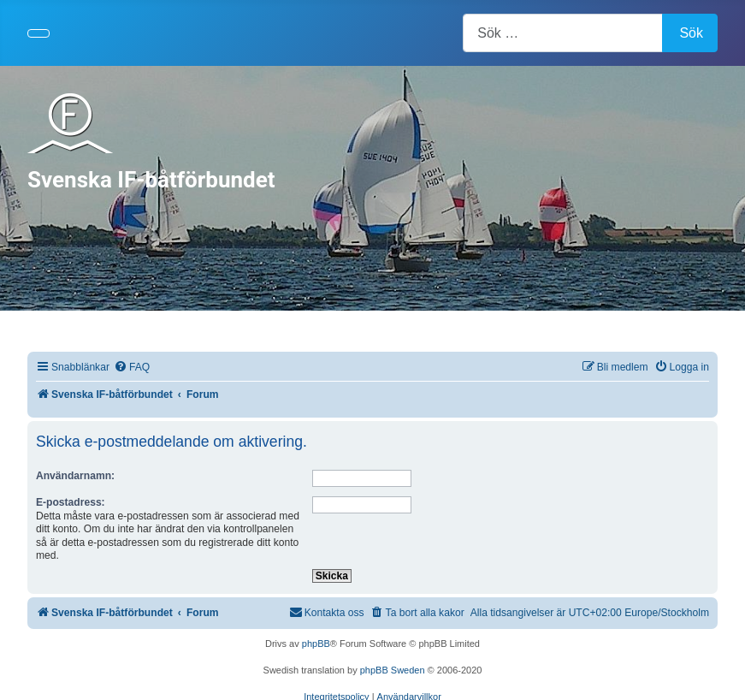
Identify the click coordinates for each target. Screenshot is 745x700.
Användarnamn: (75, 476)
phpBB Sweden (393, 670)
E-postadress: (71, 502)
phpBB (316, 644)
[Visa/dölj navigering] (38, 33)
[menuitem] (132, 368)
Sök (691, 33)
